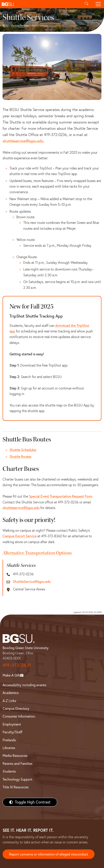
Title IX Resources (16, 787)
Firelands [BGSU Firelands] (9, 740)
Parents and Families (17, 764)
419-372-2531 (17, 665)
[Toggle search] (87, 4)
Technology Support (17, 779)
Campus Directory (16, 708)
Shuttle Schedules (23, 450)
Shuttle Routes (20, 457)
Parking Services (20, 25)
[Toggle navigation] (98, 4)
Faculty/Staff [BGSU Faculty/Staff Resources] (12, 732)
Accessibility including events (24, 685)
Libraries (9, 748)
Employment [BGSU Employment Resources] (12, 724)
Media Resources (15, 756)
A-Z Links (9, 701)
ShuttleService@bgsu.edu (32, 582)
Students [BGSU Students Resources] (9, 771)
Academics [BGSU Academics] (11, 693)
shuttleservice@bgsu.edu (23, 141)
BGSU (6, 25)
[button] (40, 4)
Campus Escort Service (20, 536)
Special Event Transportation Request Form (61, 496)
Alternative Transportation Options (37, 553)
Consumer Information (19, 716)
